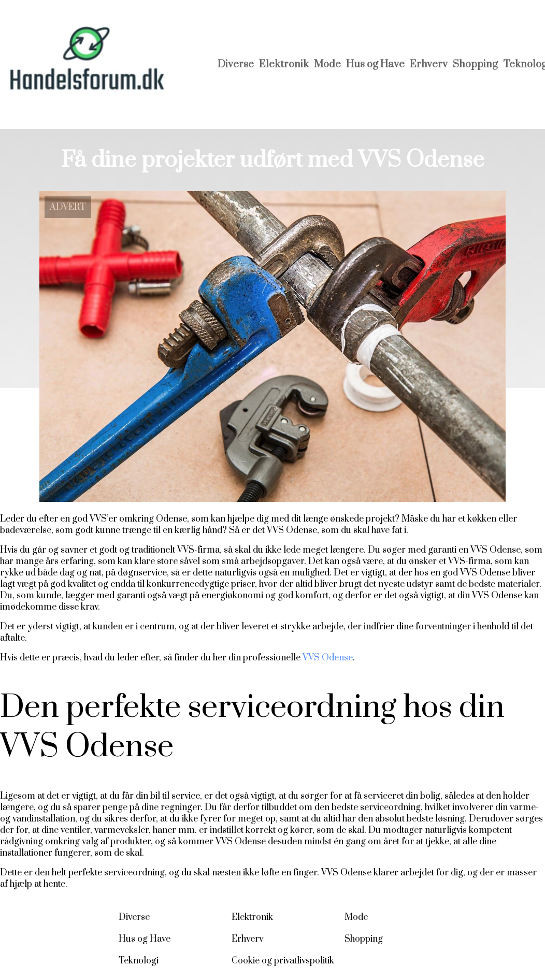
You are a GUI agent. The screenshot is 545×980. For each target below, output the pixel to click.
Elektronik (284, 64)
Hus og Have (375, 64)
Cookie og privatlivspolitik (283, 961)
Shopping (475, 64)
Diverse (236, 64)
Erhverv (429, 64)
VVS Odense (328, 658)
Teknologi (139, 961)
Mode (327, 64)
